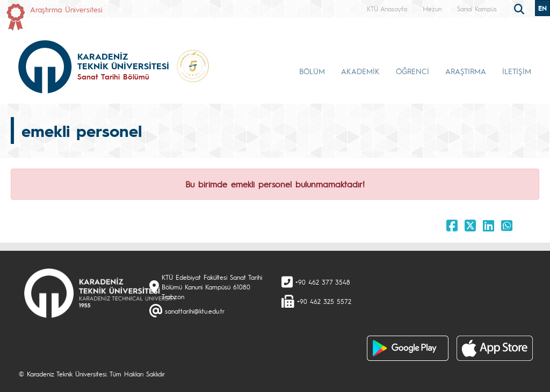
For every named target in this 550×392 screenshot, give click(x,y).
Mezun (432, 9)
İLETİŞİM (517, 71)
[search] (520, 8)
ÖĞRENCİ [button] (412, 71)
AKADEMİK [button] (360, 71)
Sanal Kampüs (477, 9)
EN (542, 8)
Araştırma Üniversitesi (66, 9)
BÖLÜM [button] (312, 71)
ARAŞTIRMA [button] (466, 71)
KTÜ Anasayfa (387, 9)
